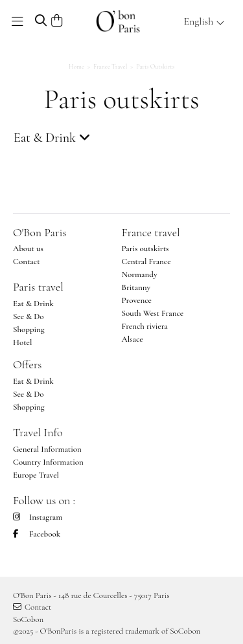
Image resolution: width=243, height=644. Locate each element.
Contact (27, 261)
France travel (151, 232)
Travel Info (38, 432)
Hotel (22, 342)
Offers (27, 364)
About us (28, 249)
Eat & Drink (33, 304)
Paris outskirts (145, 249)
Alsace (133, 339)
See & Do (29, 316)
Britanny (136, 287)
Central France (146, 261)
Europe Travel (36, 475)
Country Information (48, 462)
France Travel (110, 67)
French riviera (145, 326)
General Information (47, 449)
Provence (137, 300)
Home (76, 67)
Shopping (29, 329)
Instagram (38, 517)
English (204, 21)
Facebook (37, 534)
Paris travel (38, 287)
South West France (153, 313)
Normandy (140, 274)
